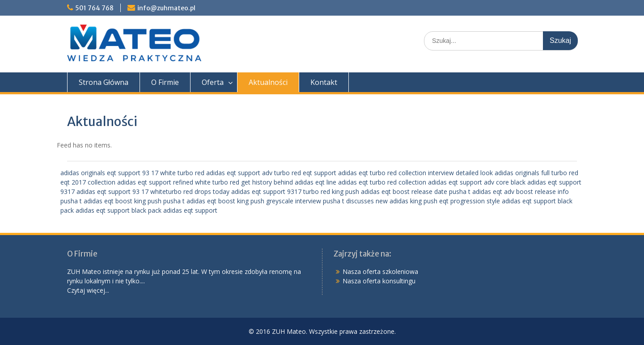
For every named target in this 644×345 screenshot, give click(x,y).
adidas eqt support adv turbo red (254, 173)
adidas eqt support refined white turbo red (178, 182)
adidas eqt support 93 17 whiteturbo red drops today (153, 191)
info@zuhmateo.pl (166, 8)
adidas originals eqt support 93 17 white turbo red (132, 173)
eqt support (320, 173)
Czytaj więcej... (88, 290)
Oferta (213, 82)
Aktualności (268, 82)
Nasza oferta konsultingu (379, 281)
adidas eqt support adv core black (477, 182)
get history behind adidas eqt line (289, 182)
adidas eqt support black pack (119, 210)
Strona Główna (104, 82)
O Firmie (165, 82)
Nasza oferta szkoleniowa (380, 271)
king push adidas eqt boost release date (390, 191)
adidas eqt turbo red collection (382, 173)
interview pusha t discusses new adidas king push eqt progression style (398, 201)
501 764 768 (94, 8)
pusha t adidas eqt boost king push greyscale (228, 201)
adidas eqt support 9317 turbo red (281, 191)
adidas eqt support (190, 210)
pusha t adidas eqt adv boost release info (509, 191)
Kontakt (324, 82)
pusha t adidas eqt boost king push (111, 201)
